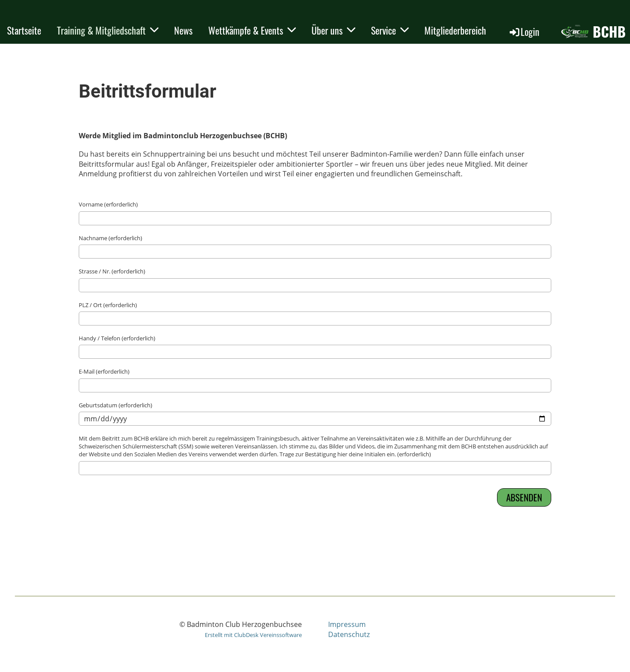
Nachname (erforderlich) (110, 238)
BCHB (609, 32)
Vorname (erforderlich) (108, 204)
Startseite (24, 30)
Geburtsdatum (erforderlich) (115, 405)
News (183, 30)
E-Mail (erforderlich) (104, 371)
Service (390, 30)
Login (524, 31)
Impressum (347, 624)
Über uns (333, 30)
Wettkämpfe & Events (252, 30)
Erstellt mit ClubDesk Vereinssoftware (253, 635)
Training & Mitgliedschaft (108, 30)
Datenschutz (349, 634)
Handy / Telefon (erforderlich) (117, 338)
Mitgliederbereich (455, 30)
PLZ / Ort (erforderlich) (108, 305)
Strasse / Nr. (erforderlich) (112, 271)
